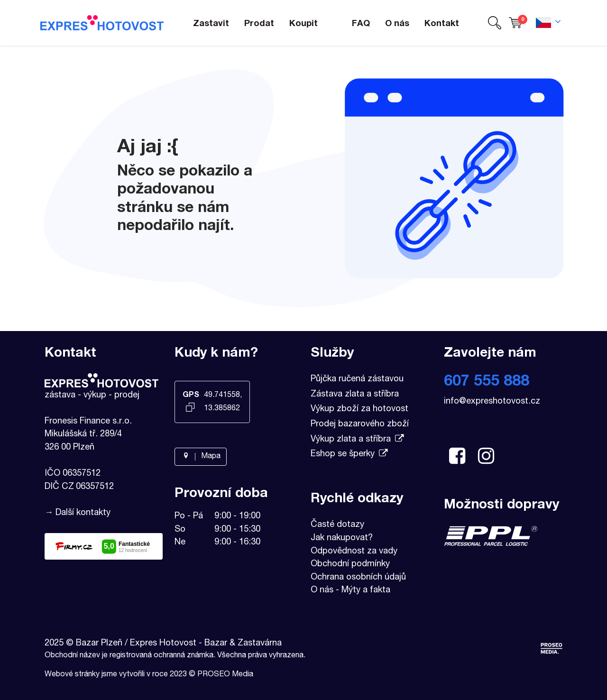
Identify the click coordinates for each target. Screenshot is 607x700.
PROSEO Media (225, 675)
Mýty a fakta (366, 590)
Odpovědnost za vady (354, 552)
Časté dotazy (337, 525)
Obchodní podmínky (350, 564)
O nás (322, 590)
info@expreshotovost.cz (492, 402)
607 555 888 (487, 382)
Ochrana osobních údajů (358, 578)
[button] (495, 23)
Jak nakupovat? (342, 538)
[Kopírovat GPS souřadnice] (191, 408)
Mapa (201, 457)
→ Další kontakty (78, 513)
